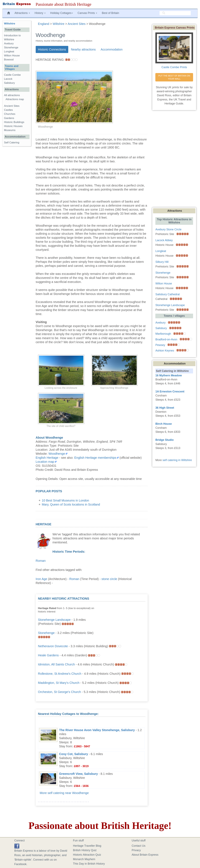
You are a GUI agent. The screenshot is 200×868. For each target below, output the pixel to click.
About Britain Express (145, 855)
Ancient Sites (12, 106)
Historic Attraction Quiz (87, 855)
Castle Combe (12, 75)
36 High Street (165, 408)
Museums (10, 130)
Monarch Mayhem (84, 859)
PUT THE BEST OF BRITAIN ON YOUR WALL (175, 77)
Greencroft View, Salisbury (79, 774)
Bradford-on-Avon (166, 339)
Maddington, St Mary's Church (59, 683)
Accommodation (112, 49)
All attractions (12, 95)
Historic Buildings (14, 122)
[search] (175, 13)
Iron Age (41, 579)
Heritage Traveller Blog (87, 846)
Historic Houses (13, 126)
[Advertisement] (122, 616)
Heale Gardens (48, 655)
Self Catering (12, 143)
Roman (41, 561)
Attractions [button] (22, 13)
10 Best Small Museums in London (65, 500)
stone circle (109, 579)
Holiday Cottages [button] (62, 13)
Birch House (164, 424)
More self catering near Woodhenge (64, 793)
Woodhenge (57, 454)
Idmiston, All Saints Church (56, 664)
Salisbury (9, 83)
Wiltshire (10, 24)
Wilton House (12, 56)
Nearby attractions (83, 49)
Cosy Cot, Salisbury (74, 754)
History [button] (40, 13)
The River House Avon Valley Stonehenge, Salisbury (97, 730)
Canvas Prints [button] (87, 13)
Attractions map (15, 99)
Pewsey (160, 345)
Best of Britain (110, 13)
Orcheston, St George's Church (59, 692)
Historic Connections (52, 49)
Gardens (9, 118)
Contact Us (139, 846)
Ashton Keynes (165, 351)
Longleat (9, 52)
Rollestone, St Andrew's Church (60, 674)
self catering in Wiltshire (177, 460)
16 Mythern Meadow (169, 375)
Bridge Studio (164, 440)
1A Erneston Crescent (170, 392)
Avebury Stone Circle (168, 229)
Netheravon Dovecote (53, 646)
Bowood (9, 60)
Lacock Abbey (164, 240)
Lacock (8, 79)
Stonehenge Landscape (54, 620)
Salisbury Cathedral (167, 294)
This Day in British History (89, 864)
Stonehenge (46, 633)
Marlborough (163, 334)
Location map (45, 462)
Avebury (9, 43)
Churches (10, 114)
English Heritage (47, 458)
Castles (8, 110)
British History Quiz (85, 850)
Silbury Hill (162, 262)
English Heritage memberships (95, 458)
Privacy (136, 850)
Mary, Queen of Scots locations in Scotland (71, 504)
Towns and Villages (12, 68)
